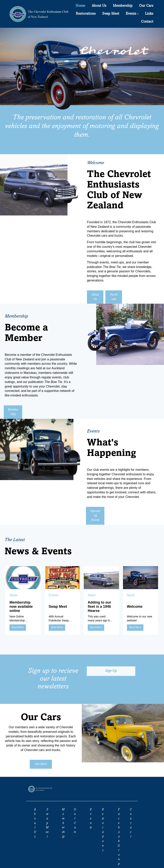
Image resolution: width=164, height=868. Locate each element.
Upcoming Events (95, 516)
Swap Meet (58, 607)
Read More (18, 628)
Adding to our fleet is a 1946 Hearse (99, 607)
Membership (13, 412)
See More (41, 764)
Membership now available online (21, 607)
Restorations (103, 830)
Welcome (135, 607)
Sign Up (111, 671)
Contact (131, 823)
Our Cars (75, 821)
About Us (95, 297)
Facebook (114, 297)
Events (91, 819)
